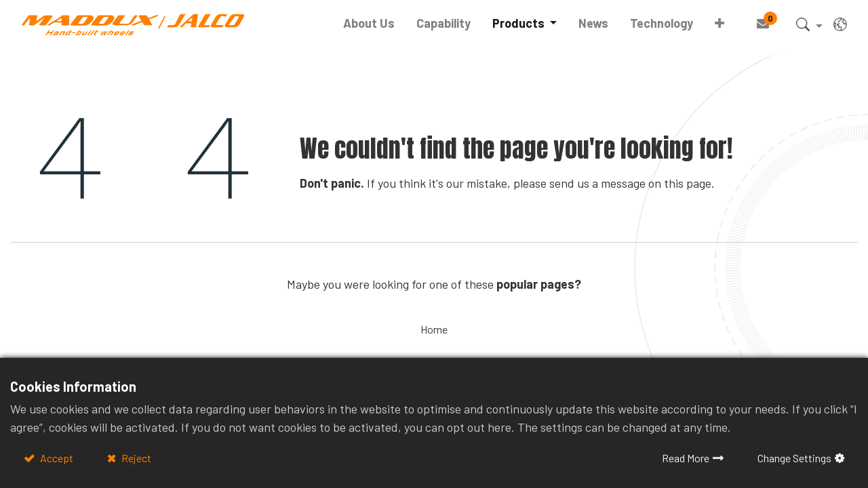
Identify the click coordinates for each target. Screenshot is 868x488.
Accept (56, 458)
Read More (686, 458)
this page (688, 183)
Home (434, 329)
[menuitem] (369, 23)
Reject (135, 458)
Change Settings (794, 458)
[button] (719, 23)
